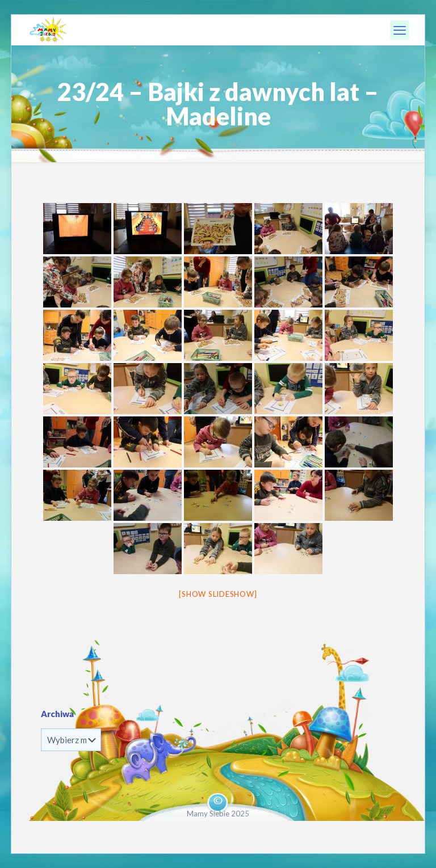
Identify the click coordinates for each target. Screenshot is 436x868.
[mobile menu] (400, 30)
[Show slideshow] (218, 594)
